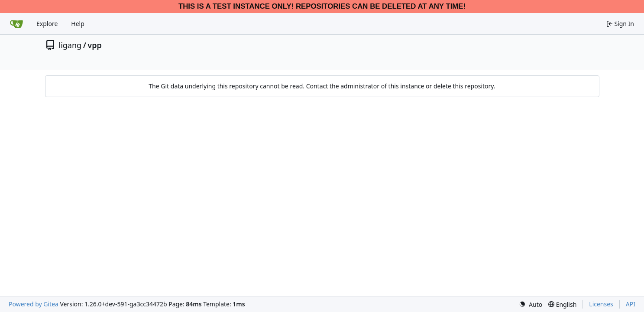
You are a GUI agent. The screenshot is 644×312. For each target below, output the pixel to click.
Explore (47, 24)
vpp (94, 45)
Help (78, 24)
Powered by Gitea (34, 304)
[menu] (531, 304)
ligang (70, 45)
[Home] (16, 24)
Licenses (601, 304)
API (631, 304)
